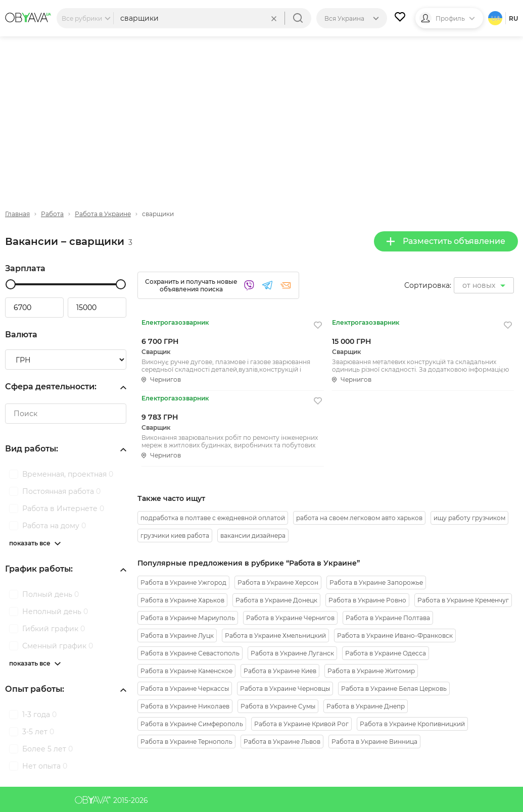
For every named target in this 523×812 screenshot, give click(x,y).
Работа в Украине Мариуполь (188, 618)
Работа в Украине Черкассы (185, 689)
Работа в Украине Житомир (371, 671)
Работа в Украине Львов (282, 742)
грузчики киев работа (175, 536)
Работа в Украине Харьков (182, 600)
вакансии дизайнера (253, 536)
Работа (52, 214)
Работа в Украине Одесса (386, 653)
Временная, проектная (68, 474)
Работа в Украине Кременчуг (463, 600)
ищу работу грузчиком (469, 518)
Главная (17, 214)
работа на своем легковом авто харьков (359, 518)
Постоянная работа (61, 491)
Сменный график (58, 646)
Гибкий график (54, 629)
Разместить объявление (446, 241)
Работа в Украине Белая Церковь (394, 689)
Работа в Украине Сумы (278, 706)
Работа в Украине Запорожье (376, 582)
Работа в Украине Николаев (185, 706)
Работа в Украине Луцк (177, 636)
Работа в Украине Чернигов (290, 618)
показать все (30, 543)
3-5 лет (38, 732)
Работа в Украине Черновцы (285, 689)
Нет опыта (45, 766)
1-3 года (39, 715)
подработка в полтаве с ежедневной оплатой (213, 518)
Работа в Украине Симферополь (192, 724)
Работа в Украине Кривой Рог (301, 724)
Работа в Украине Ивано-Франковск (395, 636)
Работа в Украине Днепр (366, 706)
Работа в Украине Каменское (186, 671)
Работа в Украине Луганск (292, 653)
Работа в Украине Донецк (276, 600)
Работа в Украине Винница (374, 742)
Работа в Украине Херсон (278, 582)
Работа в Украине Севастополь (190, 653)
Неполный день (55, 612)
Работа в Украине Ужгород (183, 582)
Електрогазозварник (175, 322)
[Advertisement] (261, 115)
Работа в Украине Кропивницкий (412, 724)
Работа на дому (54, 526)
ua (496, 18)
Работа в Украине (103, 214)
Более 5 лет (47, 749)
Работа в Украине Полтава (388, 618)
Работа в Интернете (63, 509)
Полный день (51, 594)
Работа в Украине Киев (280, 671)
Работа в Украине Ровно (367, 600)
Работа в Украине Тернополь (186, 742)
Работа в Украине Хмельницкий (275, 636)
